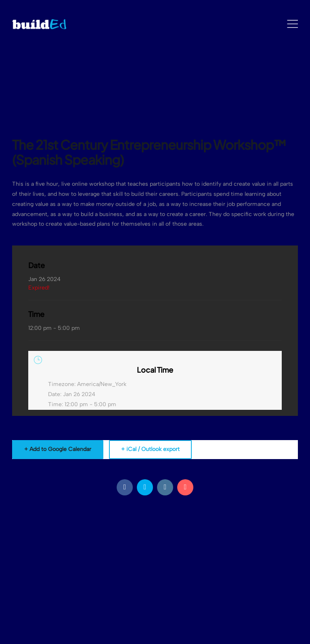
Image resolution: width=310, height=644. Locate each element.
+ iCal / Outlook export (150, 449)
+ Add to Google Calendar (58, 449)
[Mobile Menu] (292, 24)
